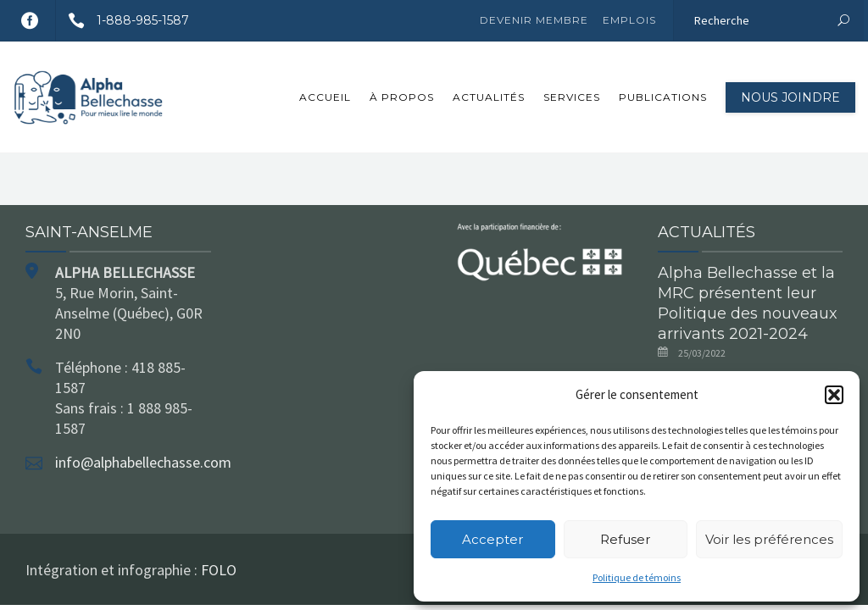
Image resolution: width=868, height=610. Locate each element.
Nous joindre (790, 97)
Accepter (492, 539)
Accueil (325, 97)
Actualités (489, 97)
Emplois (629, 20)
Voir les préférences (769, 539)
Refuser (625, 539)
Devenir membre (534, 20)
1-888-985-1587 (122, 20)
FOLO (219, 570)
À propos (402, 97)
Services (572, 97)
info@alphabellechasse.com (143, 462)
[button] (834, 395)
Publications (663, 97)
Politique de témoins (637, 577)
